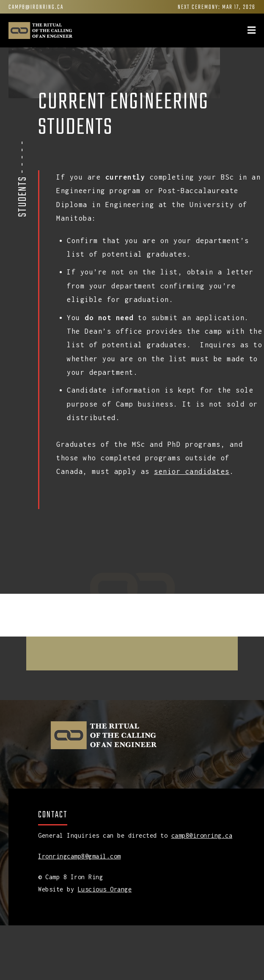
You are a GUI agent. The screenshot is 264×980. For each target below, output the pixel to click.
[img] (252, 30)
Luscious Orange (105, 889)
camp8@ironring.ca (36, 7)
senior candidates (192, 471)
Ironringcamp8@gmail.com (80, 856)
